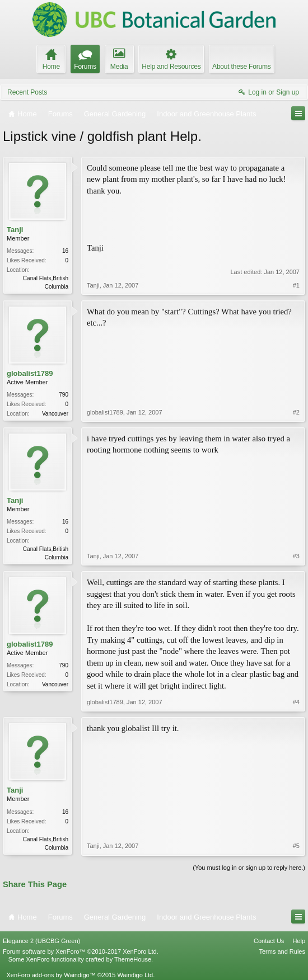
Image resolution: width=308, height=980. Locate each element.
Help (299, 941)
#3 (296, 556)
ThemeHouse (133, 959)
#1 (296, 285)
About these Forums (241, 67)
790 (64, 395)
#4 (296, 702)
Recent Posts (27, 92)
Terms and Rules (282, 951)
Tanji (15, 230)
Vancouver (55, 414)
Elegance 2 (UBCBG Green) (41, 941)
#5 (296, 846)
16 (65, 251)
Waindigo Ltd (135, 975)
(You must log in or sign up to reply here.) (249, 868)
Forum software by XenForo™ (81, 951)
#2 (296, 412)
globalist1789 (30, 373)
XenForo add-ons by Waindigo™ (51, 975)
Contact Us (269, 941)
